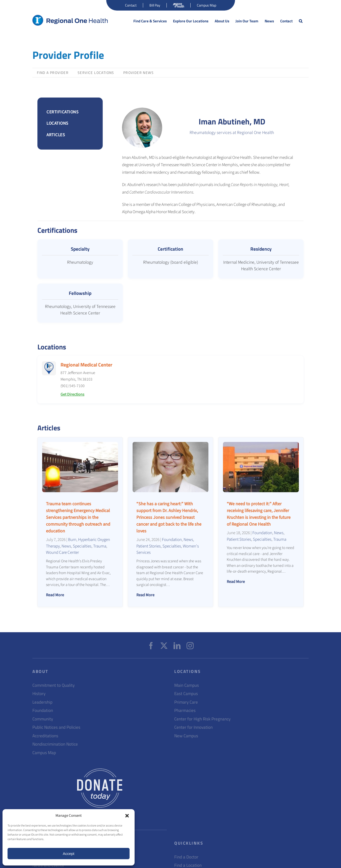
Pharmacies (185, 711)
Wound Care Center (62, 552)
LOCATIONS (57, 123)
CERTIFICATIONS (62, 112)
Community (43, 719)
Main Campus (187, 685)
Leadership (42, 702)
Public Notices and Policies (56, 727)
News (66, 546)
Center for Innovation (193, 727)
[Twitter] (164, 646)
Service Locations (96, 73)
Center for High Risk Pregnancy (202, 719)
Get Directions (72, 394)
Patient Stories (149, 546)
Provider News (138, 73)
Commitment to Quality (53, 685)
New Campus (186, 736)
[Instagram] (190, 646)
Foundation (172, 540)
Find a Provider (53, 73)
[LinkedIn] (177, 646)
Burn (72, 540)
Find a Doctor (186, 857)
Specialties (82, 546)
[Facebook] (151, 646)
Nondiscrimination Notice (55, 744)
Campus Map (44, 753)
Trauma (100, 546)
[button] (127, 816)
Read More (55, 595)
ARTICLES (56, 135)
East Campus (186, 694)
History (39, 694)
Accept (69, 854)
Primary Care (186, 702)
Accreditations (45, 736)
